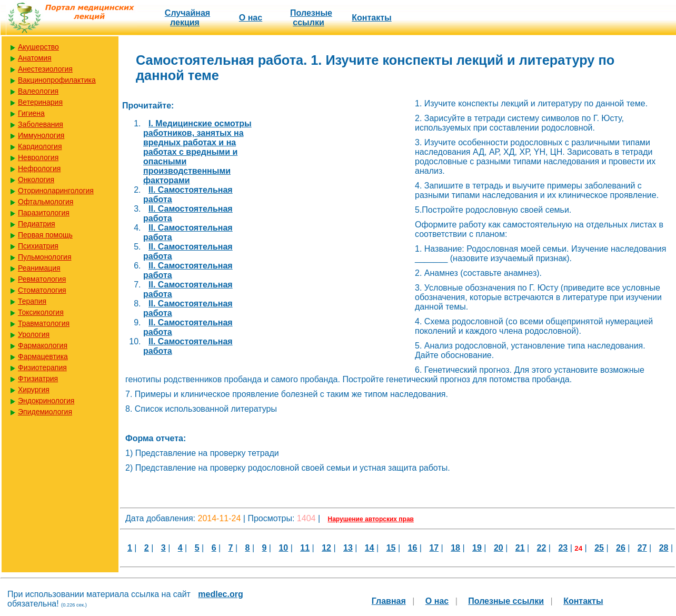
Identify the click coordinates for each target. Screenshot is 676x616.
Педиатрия (37, 224)
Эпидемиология (45, 412)
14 (370, 548)
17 (434, 548)
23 (563, 548)
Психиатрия (38, 246)
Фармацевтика (43, 356)
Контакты (371, 18)
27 (642, 548)
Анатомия (35, 58)
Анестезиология (45, 69)
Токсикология (41, 312)
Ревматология (42, 279)
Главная (389, 601)
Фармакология (43, 345)
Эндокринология (46, 401)
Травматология (44, 323)
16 (413, 548)
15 (391, 548)
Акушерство (38, 47)
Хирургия (34, 390)
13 (348, 548)
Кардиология (40, 146)
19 (477, 548)
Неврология (38, 157)
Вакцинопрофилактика (57, 80)
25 (599, 548)
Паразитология (44, 213)
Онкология (36, 180)
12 (326, 548)
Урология (34, 334)
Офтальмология (46, 202)
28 (664, 548)
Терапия (32, 301)
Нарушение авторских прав (371, 519)
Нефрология (39, 168)
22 (542, 548)
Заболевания (41, 124)
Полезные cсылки (311, 18)
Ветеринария (40, 102)
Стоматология (42, 290)
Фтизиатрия (38, 379)
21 (520, 548)
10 (283, 548)
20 (499, 548)
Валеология (38, 91)
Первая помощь (45, 235)
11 (305, 548)
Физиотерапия (42, 367)
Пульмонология (44, 257)
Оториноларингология (56, 191)
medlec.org (220, 594)
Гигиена (31, 113)
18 (455, 548)
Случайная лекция (187, 18)
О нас (251, 18)
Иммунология (41, 135)
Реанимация (39, 268)
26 (621, 548)
